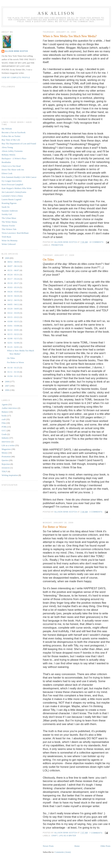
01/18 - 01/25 (14, 368)
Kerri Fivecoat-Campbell (12, 184)
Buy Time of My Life (11, 140)
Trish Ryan (6, 237)
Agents (5, 404)
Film (4, 423)
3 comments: (96, 512)
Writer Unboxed (9, 244)
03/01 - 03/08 (14, 326)
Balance (5, 412)
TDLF (4, 471)
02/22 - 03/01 (14, 330)
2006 (7, 390)
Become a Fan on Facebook (14, 132)
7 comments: (96, 833)
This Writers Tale (9, 229)
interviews (6, 442)
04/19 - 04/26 (14, 296)
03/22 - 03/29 (14, 313)
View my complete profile (16, 78)
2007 (7, 386)
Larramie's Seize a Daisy (12, 196)
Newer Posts (48, 846)
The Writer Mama (9, 222)
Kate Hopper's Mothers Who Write (17, 188)
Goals (4, 434)
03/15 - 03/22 (14, 317)
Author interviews (9, 408)
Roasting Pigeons (9, 203)
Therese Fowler (8, 226)
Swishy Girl (7, 214)
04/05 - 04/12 (14, 304)
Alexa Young (7, 147)
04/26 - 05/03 (14, 292)
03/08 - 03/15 (14, 321)
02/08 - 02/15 (14, 338)
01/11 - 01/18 (14, 372)
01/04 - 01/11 (14, 376)
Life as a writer (67, 836)
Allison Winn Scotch (16, 51)
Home (77, 846)
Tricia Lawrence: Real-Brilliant (15, 233)
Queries (5, 460)
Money (5, 453)
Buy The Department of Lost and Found (19, 144)
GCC (4, 430)
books (4, 416)
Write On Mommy (10, 241)
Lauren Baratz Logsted (11, 199)
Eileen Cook (7, 173)
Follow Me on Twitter (11, 136)
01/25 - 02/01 (14, 347)
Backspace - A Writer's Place (14, 158)
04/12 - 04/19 (14, 300)
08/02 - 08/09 (14, 262)
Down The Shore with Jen (13, 170)
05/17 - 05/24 (14, 279)
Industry (5, 438)
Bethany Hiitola (8, 155)
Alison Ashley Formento (12, 151)
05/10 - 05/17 (14, 283)
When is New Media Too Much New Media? (70, 36)
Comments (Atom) (63, 852)
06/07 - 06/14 (14, 266)
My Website (7, 129)
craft (55, 836)
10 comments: (97, 242)
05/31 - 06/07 (14, 270)
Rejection (6, 464)
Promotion (57, 245)
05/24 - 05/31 (14, 275)
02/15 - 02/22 (14, 334)
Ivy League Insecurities (12, 181)
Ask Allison (56, 13)
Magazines (6, 449)
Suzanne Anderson (10, 211)
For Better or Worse (55, 527)
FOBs (4, 427)
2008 (7, 382)
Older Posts (105, 846)
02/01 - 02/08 (14, 343)
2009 (7, 258)
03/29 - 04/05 (14, 309)
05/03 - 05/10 (14, 287)
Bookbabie (6, 162)
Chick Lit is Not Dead (11, 166)
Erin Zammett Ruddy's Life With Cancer (19, 177)
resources (6, 468)
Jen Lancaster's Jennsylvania (14, 192)
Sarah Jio (6, 207)
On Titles (48, 260)
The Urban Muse (9, 218)
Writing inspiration (10, 475)
